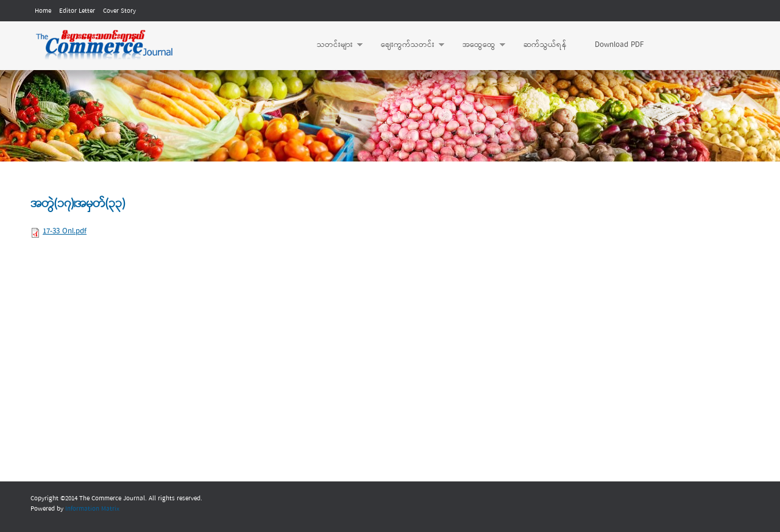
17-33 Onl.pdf (65, 231)
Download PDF (619, 45)
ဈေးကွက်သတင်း (406, 45)
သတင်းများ (334, 45)
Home (43, 11)
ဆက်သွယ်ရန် (545, 45)
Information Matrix (92, 509)
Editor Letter (77, 11)
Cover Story (119, 11)
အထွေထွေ (478, 45)
